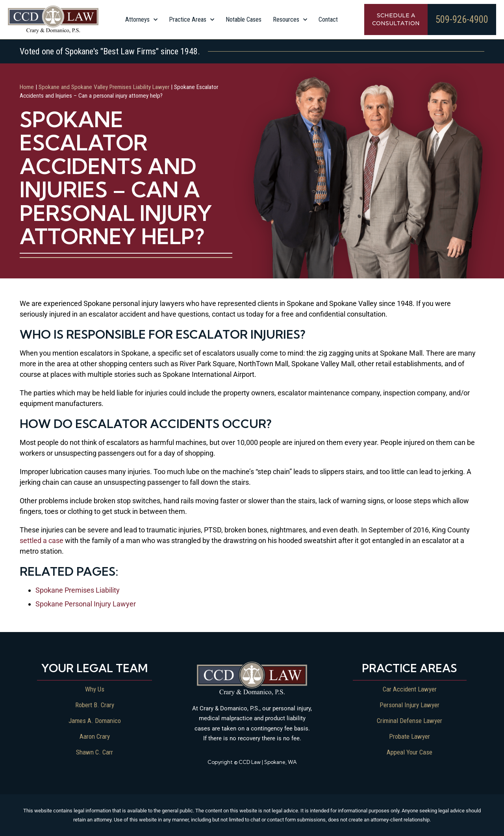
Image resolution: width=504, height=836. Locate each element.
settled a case (42, 540)
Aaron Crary (94, 736)
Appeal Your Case (409, 752)
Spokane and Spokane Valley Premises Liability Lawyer (104, 87)
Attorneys (141, 20)
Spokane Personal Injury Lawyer (86, 603)
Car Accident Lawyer (409, 689)
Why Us (94, 689)
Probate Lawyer (409, 736)
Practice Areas (192, 20)
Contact (328, 19)
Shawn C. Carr (94, 752)
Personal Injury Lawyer (410, 704)
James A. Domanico (95, 720)
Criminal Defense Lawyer (409, 720)
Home (27, 87)
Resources (290, 20)
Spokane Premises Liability (78, 590)
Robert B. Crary (94, 704)
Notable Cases (244, 19)
